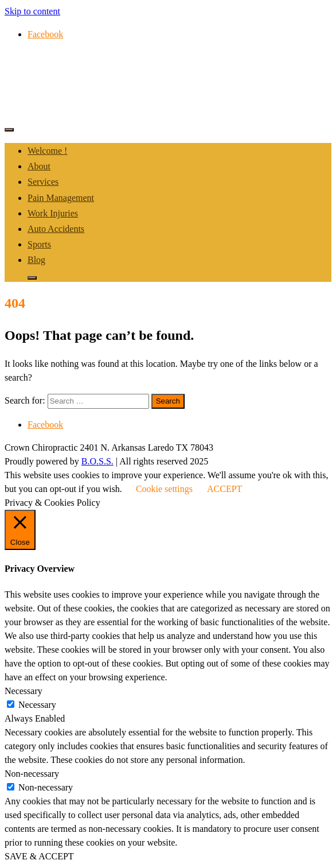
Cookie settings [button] (164, 489)
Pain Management (61, 198)
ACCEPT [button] (224, 489)
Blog (36, 260)
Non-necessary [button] (32, 774)
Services (43, 182)
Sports (39, 244)
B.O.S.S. (97, 461)
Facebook (45, 34)
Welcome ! (47, 151)
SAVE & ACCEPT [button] (39, 856)
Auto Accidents (56, 229)
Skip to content (32, 11)
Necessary (37, 705)
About (39, 166)
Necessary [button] (24, 691)
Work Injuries (53, 213)
